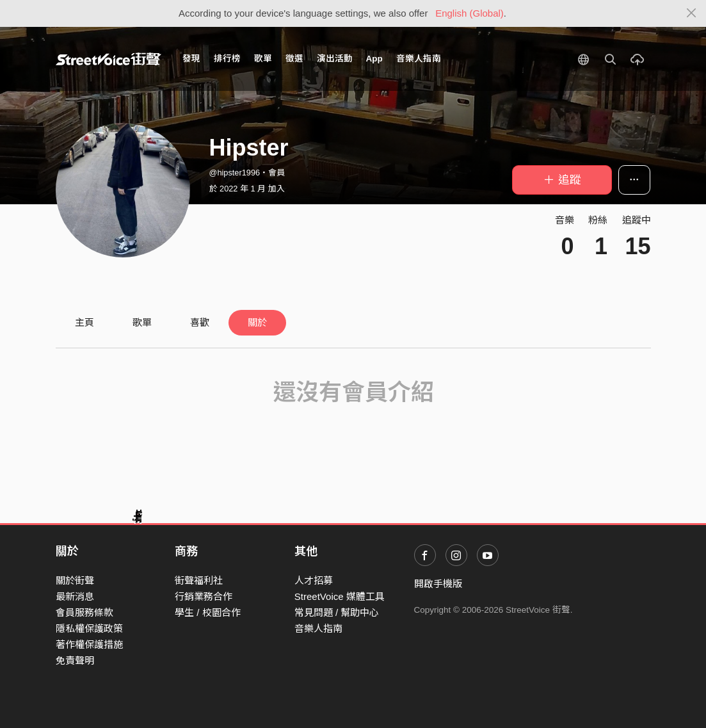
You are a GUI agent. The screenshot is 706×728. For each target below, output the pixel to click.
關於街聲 (75, 580)
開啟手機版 (438, 584)
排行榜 (227, 59)
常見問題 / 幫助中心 (337, 612)
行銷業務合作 (204, 596)
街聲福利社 (199, 580)
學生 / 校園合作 (208, 612)
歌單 (263, 59)
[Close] (692, 13)
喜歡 (200, 322)
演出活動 (335, 59)
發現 (191, 59)
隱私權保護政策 (89, 628)
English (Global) (469, 13)
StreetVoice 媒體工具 (340, 596)
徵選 (294, 59)
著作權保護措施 (89, 644)
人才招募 (314, 580)
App (374, 59)
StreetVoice (108, 59)
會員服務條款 (84, 612)
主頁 (84, 322)
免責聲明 (75, 660)
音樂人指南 (419, 59)
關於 (257, 322)
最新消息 (75, 596)
